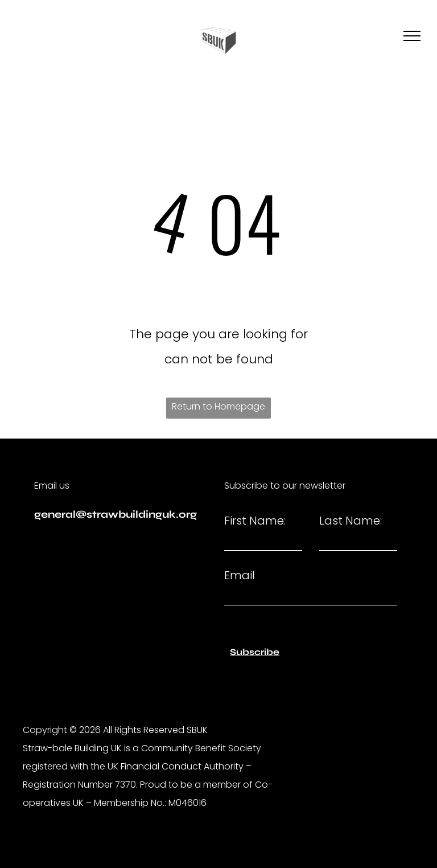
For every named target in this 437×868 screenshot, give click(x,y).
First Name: (255, 521)
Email (240, 575)
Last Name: (351, 521)
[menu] (412, 36)
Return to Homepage (218, 406)
